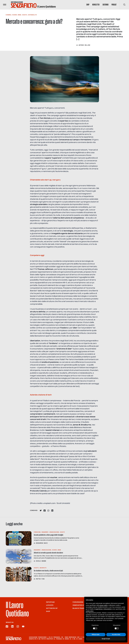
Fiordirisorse (78, 602)
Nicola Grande (41, 561)
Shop (88, 5)
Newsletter (96, 5)
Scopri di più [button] (106, 639)
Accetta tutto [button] (116, 635)
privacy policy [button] (104, 605)
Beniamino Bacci (42, 543)
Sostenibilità (32, 15)
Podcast (114, 5)
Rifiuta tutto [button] (96, 635)
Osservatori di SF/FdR (81, 605)
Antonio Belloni (84, 45)
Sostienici (106, 5)
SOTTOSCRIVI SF (52, 608)
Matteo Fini (40, 579)
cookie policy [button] (90, 611)
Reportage (50, 602)
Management (45, 532)
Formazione (37, 532)
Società (24, 15)
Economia (8, 15)
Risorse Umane (17, 15)
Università (43, 568)
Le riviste (50, 605)
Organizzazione (54, 532)
